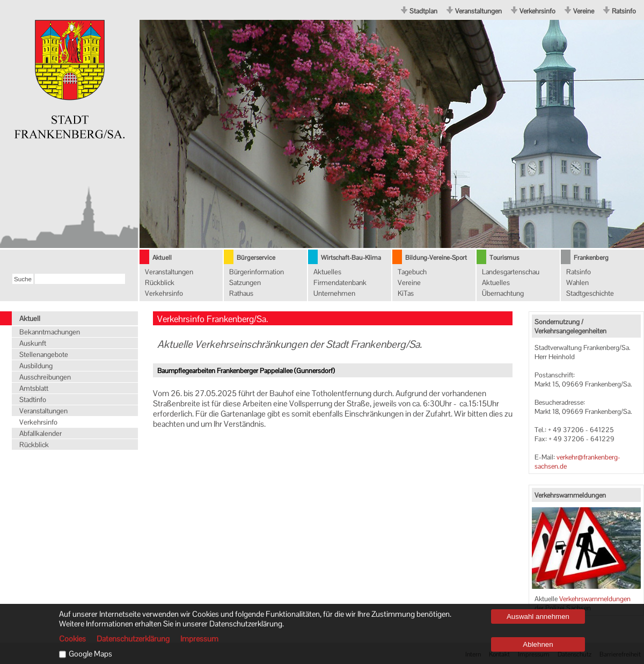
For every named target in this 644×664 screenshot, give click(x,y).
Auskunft (33, 343)
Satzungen (245, 283)
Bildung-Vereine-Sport (436, 258)
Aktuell (162, 258)
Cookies (72, 639)
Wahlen (577, 283)
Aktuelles (327, 272)
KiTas (406, 293)
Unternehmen (334, 293)
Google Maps (90, 654)
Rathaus (241, 293)
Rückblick (160, 283)
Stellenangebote (44, 355)
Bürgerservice (256, 258)
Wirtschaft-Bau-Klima (351, 258)
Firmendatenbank (340, 283)
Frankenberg (591, 258)
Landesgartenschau (511, 272)
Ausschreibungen (45, 377)
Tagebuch (412, 272)
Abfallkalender (41, 433)
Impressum (199, 639)
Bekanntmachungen (50, 332)
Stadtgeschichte (590, 293)
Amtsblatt (34, 388)
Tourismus (504, 258)
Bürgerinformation (257, 272)
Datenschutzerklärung (133, 639)
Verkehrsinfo (537, 11)
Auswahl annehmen (538, 616)
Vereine (584, 11)
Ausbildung (36, 366)
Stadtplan (423, 11)
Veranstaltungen (478, 11)
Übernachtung (503, 293)
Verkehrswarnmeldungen (595, 599)
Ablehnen (538, 644)
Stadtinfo (33, 400)
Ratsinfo (624, 11)
